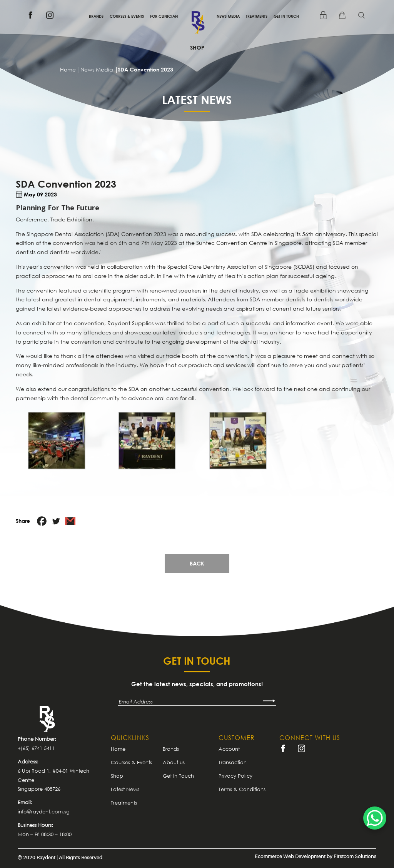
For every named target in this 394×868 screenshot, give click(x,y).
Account (229, 749)
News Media (228, 16)
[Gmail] (70, 521)
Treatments (257, 16)
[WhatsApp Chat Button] (375, 818)
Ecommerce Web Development (290, 856)
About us (174, 762)
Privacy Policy (235, 776)
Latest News (125, 789)
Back (197, 563)
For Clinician (164, 16)
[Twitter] (56, 521)
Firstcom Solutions (355, 856)
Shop (197, 47)
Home (118, 749)
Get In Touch (286, 16)
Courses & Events (127, 16)
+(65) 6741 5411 (36, 748)
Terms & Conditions (242, 789)
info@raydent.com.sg (44, 811)
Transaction (233, 762)
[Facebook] (42, 521)
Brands (96, 16)
